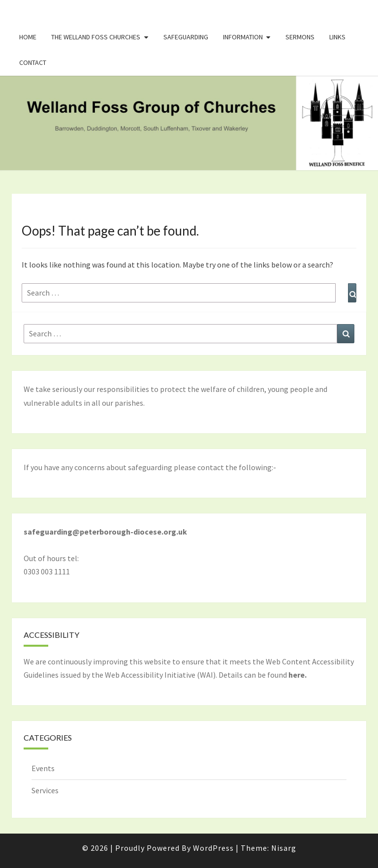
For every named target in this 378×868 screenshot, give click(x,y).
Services (45, 790)
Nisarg (284, 848)
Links (337, 37)
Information (243, 37)
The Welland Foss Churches (96, 37)
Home (28, 37)
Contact (33, 62)
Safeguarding (186, 37)
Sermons (300, 37)
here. (298, 675)
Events (43, 768)
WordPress (213, 848)
